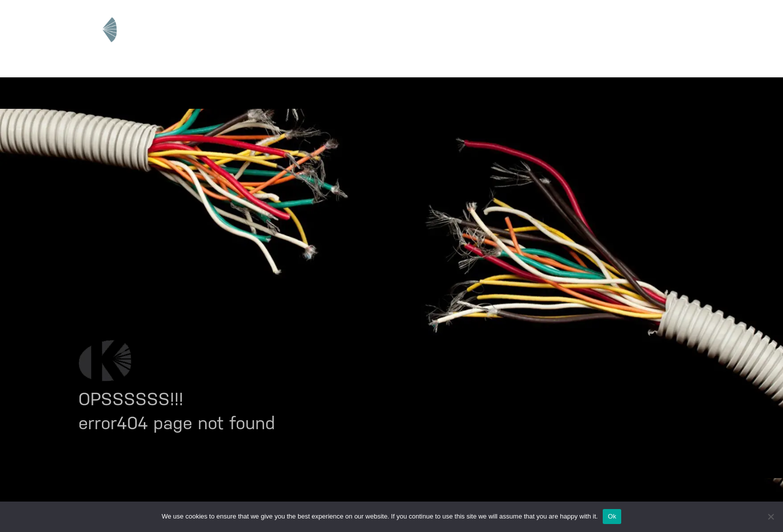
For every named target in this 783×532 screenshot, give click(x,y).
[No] (771, 517)
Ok (612, 516)
